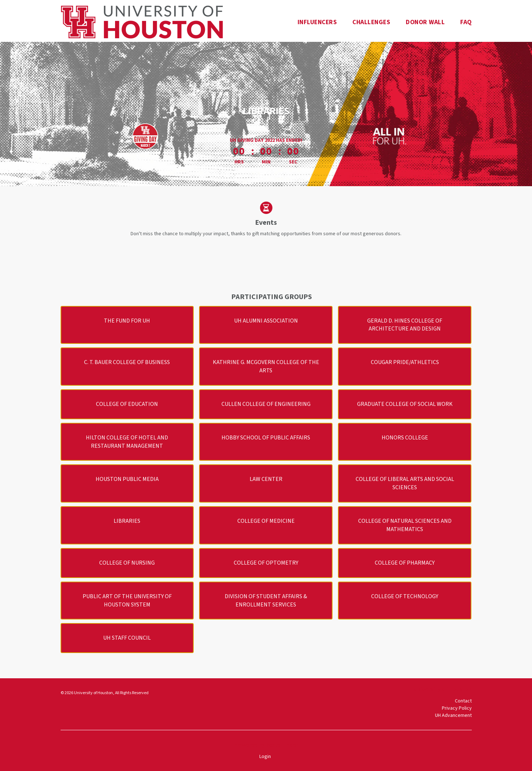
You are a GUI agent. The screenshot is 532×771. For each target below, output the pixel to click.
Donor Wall (425, 22)
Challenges (371, 22)
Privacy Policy (457, 708)
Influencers (317, 22)
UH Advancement (453, 715)
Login (265, 757)
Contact (463, 701)
